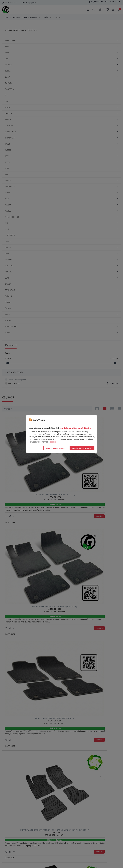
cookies (53, 442)
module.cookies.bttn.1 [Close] (82, 448)
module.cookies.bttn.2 (56, 448)
